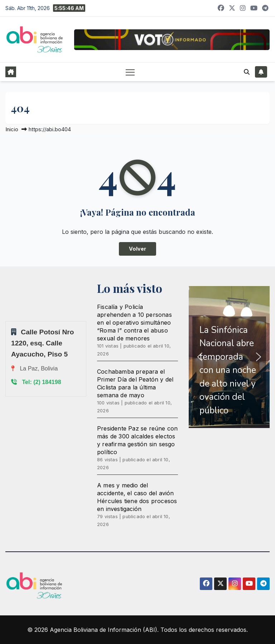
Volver (137, 249)
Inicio (12, 129)
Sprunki (6, 321)
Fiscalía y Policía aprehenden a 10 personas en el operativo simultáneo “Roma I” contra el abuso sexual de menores (134, 323)
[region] (229, 357)
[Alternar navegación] (130, 72)
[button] (247, 72)
